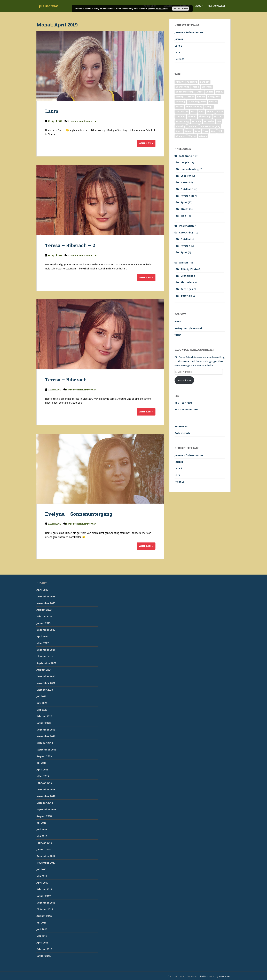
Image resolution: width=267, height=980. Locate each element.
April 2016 (42, 943)
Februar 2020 (44, 716)
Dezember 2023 (46, 596)
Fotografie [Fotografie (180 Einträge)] (214, 97)
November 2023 (46, 603)
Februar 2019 (44, 783)
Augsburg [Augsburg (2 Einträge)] (192, 82)
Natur (184, 182)
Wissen (183, 263)
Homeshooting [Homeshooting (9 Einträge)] (194, 107)
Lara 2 (178, 46)
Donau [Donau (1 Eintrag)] (220, 92)
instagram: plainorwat (188, 328)
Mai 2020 (42, 710)
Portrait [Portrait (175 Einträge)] (218, 116)
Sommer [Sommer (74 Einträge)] (193, 126)
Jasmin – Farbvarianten (189, 32)
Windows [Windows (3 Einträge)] (181, 136)
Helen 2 (179, 59)
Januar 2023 (44, 623)
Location (186, 176)
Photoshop (187, 282)
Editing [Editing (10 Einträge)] (180, 97)
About (199, 6)
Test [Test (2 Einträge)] (206, 131)
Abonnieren (184, 380)
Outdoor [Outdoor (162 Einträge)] (180, 116)
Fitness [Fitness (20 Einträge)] (201, 97)
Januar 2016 (44, 956)
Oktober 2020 (45, 690)
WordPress (225, 977)
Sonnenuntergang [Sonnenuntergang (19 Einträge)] (210, 126)
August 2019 (44, 756)
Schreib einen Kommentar (82, 121)
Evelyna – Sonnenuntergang (79, 514)
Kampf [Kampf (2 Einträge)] (209, 107)
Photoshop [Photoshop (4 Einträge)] (205, 116)
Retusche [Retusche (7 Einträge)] (209, 121)
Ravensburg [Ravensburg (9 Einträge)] (182, 121)
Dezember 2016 (46, 903)
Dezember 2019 (46, 730)
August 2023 (44, 610)
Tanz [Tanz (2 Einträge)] (197, 131)
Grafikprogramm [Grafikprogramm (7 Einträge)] (197, 102)
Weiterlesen (146, 143)
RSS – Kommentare (186, 409)
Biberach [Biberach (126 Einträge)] (207, 87)
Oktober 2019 (45, 743)
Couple (185, 162)
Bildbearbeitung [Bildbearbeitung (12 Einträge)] (185, 92)
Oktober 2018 (45, 803)
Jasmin (179, 39)
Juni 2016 (42, 929)
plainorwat (49, 6)
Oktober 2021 (45, 656)
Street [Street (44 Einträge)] (188, 131)
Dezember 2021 (46, 650)
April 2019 (42, 770)
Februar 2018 (44, 843)
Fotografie (185, 156)
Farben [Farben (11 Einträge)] (190, 97)
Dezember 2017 (46, 856)
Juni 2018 (42, 829)
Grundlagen (188, 276)
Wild (183, 216)
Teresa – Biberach (66, 380)
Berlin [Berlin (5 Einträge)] (196, 87)
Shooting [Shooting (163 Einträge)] (181, 126)
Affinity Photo (189, 269)
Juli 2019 (41, 763)
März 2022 (43, 643)
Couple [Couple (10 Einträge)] (209, 92)
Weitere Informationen (158, 9)
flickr (178, 335)
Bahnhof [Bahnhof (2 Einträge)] (205, 82)
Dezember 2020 (46, 676)
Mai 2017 (42, 876)
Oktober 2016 (45, 909)
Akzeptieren (181, 9)
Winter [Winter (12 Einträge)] (192, 136)
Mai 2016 (42, 936)
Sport (184, 202)
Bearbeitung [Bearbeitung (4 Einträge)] (183, 87)
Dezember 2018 (46, 789)
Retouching (186, 233)
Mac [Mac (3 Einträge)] (193, 112)
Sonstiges (187, 289)
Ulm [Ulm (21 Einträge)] (213, 131)
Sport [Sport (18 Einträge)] (179, 131)
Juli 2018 (41, 823)
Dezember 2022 (46, 630)
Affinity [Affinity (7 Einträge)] (180, 82)
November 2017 (46, 863)
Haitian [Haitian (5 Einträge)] (213, 102)
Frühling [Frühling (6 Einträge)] (180, 102)
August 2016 (44, 916)
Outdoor (186, 189)
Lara (177, 52)
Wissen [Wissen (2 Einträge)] (203, 136)
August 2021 (44, 670)
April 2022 (42, 636)
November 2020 (46, 683)
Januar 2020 (44, 723)
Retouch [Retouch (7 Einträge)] (196, 121)
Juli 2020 (41, 696)
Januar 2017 (44, 896)
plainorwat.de (217, 6)
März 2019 (43, 776)
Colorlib (202, 977)
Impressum (181, 426)
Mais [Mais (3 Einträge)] (201, 112)
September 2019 (46, 750)
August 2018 (44, 816)
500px (178, 321)
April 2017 (42, 883)
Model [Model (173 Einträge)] (210, 112)
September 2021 (46, 663)
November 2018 (46, 796)
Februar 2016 (44, 949)
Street (185, 209)
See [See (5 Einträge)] (219, 121)
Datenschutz (182, 433)
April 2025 (42, 590)
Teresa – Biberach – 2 (70, 245)
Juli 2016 (41, 923)
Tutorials (186, 296)
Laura (52, 111)
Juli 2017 (41, 869)
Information (186, 226)
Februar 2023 (44, 616)
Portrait (186, 196)
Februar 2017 (44, 889)
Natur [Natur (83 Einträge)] (220, 112)
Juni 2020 (42, 703)
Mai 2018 (42, 836)
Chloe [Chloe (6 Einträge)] (200, 92)
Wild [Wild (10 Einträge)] (221, 131)
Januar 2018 (44, 849)
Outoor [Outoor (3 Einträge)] (192, 116)
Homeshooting (190, 169)
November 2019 (46, 736)
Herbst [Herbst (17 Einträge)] (179, 107)
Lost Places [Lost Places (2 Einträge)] (182, 112)
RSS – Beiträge (183, 403)
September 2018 (46, 809)
